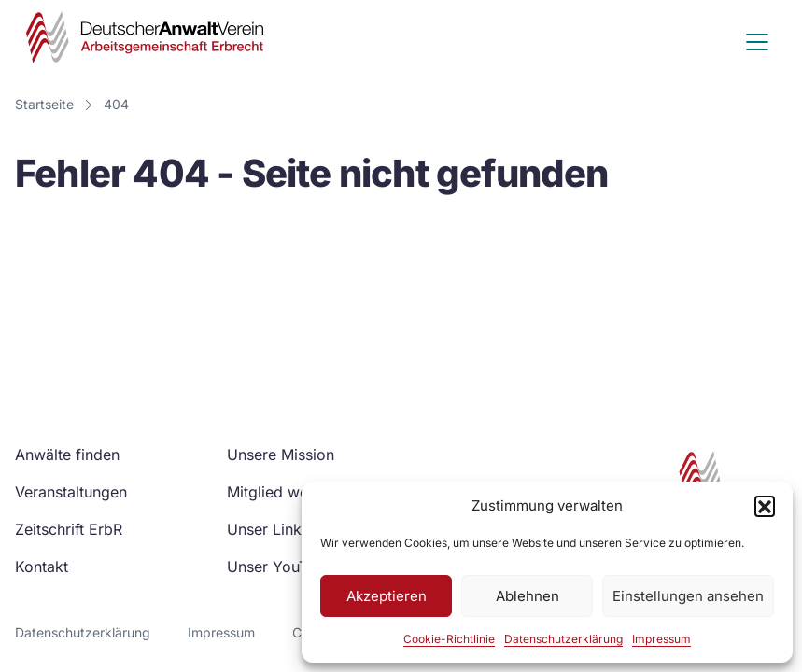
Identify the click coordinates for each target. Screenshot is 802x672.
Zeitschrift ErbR (69, 529)
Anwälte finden (67, 455)
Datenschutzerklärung (563, 639)
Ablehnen (528, 596)
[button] (765, 506)
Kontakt (42, 567)
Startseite (44, 104)
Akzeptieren (387, 596)
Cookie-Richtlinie (449, 639)
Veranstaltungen (71, 492)
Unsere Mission (281, 455)
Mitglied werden (283, 492)
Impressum (661, 639)
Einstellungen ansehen (688, 596)
